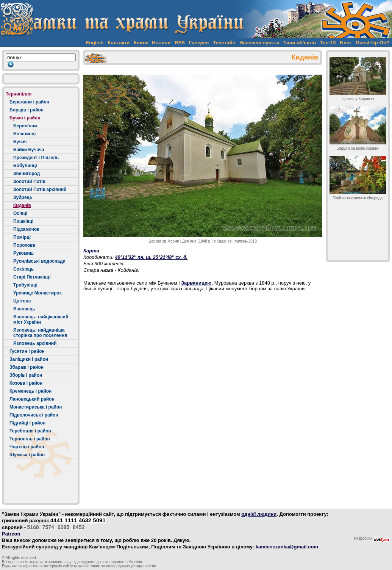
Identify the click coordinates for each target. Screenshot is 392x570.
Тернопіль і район (30, 439)
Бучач (20, 142)
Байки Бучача (29, 150)
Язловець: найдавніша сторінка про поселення (40, 333)
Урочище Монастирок (37, 293)
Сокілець (23, 269)
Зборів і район (26, 375)
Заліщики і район (29, 359)
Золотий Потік (29, 182)
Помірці (22, 237)
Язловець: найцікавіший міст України (41, 319)
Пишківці (23, 221)
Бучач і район (25, 118)
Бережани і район (29, 102)
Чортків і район (27, 447)
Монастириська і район (36, 407)
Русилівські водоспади (39, 261)
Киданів (22, 205)
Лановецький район (32, 399)
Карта (91, 251)
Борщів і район (27, 110)
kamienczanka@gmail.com (287, 547)
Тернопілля (19, 94)
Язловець (24, 309)
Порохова (24, 245)
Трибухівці (25, 285)
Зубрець (23, 197)
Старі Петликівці (32, 277)
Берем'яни (25, 126)
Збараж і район (27, 367)
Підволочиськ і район (34, 415)
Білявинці (24, 134)
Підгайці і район (27, 423)
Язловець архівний (35, 343)
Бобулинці (25, 166)
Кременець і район (30, 391)
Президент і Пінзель (36, 158)
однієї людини (259, 514)
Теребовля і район (30, 431)
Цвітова (22, 301)
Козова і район (26, 383)
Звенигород (27, 174)
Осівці (20, 213)
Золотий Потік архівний (40, 189)
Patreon (11, 534)
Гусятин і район (27, 351)
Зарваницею (196, 283)
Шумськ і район (27, 455)
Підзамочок (26, 229)
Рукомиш (23, 253)
